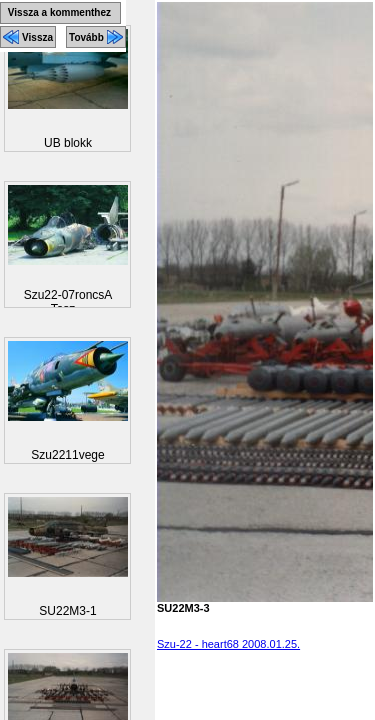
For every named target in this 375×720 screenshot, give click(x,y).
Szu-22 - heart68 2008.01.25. (228, 644)
